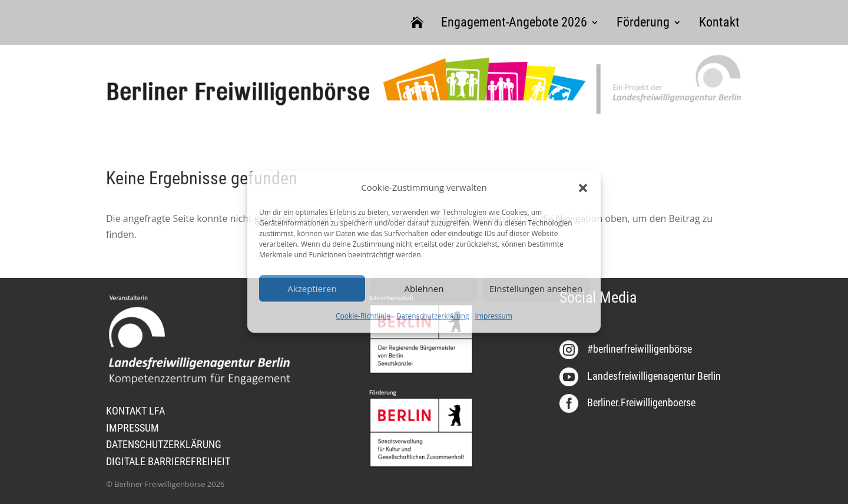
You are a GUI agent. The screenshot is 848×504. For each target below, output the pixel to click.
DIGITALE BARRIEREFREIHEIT (168, 461)
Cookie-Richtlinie (363, 316)
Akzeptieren (312, 289)
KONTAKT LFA (135, 411)
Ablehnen (424, 289)
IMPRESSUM (132, 428)
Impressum (494, 316)
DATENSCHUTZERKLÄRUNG (164, 444)
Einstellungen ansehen (536, 289)
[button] (583, 188)
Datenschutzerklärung (433, 316)
